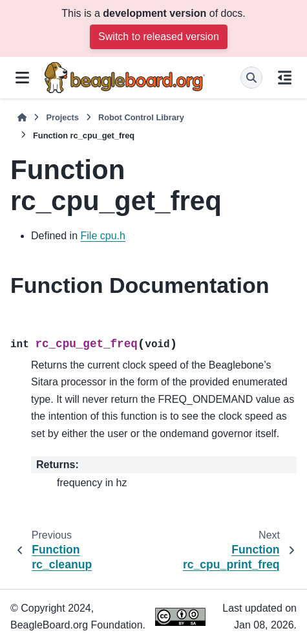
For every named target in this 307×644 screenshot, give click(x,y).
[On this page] (285, 78)
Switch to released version (159, 37)
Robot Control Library (141, 117)
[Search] (251, 78)
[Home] (22, 117)
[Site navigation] (22, 78)
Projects (62, 117)
